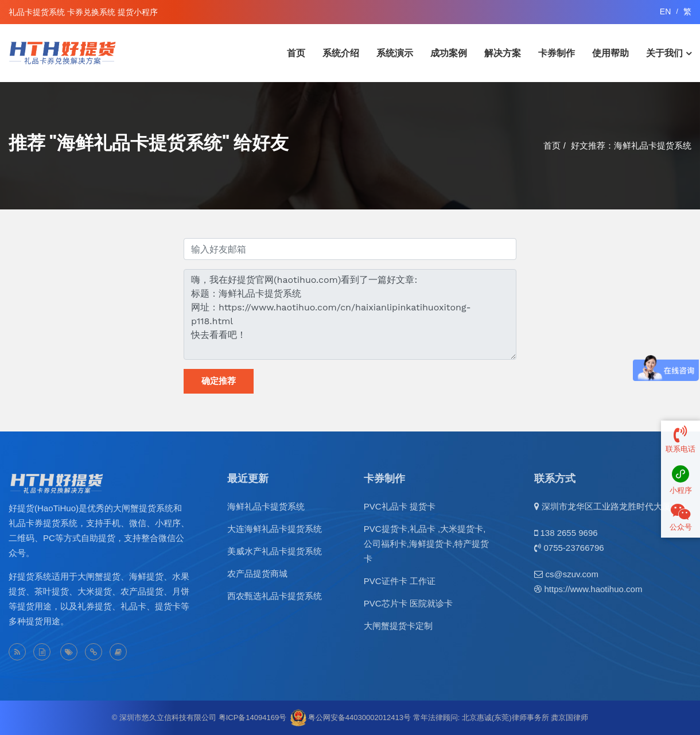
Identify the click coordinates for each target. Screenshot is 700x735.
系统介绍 (341, 53)
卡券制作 (557, 53)
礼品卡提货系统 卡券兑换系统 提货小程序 (83, 12)
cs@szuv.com (571, 574)
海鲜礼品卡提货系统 (266, 506)
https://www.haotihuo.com (593, 589)
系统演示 (395, 53)
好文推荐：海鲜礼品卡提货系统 (631, 145)
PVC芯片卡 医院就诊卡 (408, 603)
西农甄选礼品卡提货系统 (275, 596)
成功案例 (449, 53)
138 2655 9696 (569, 533)
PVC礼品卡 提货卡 (400, 506)
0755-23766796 (573, 548)
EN (665, 11)
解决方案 (503, 53)
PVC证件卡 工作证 (400, 581)
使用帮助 (610, 53)
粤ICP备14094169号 (253, 717)
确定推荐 (219, 381)
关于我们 (664, 53)
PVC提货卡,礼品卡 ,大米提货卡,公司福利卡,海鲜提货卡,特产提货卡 (426, 544)
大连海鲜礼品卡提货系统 (275, 529)
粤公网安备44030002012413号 (359, 717)
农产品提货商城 (257, 573)
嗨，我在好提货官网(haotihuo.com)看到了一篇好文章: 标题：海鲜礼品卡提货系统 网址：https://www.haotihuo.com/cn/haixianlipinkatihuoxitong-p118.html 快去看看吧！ (350, 314)
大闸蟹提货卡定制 (398, 626)
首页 (296, 53)
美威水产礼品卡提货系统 (275, 551)
